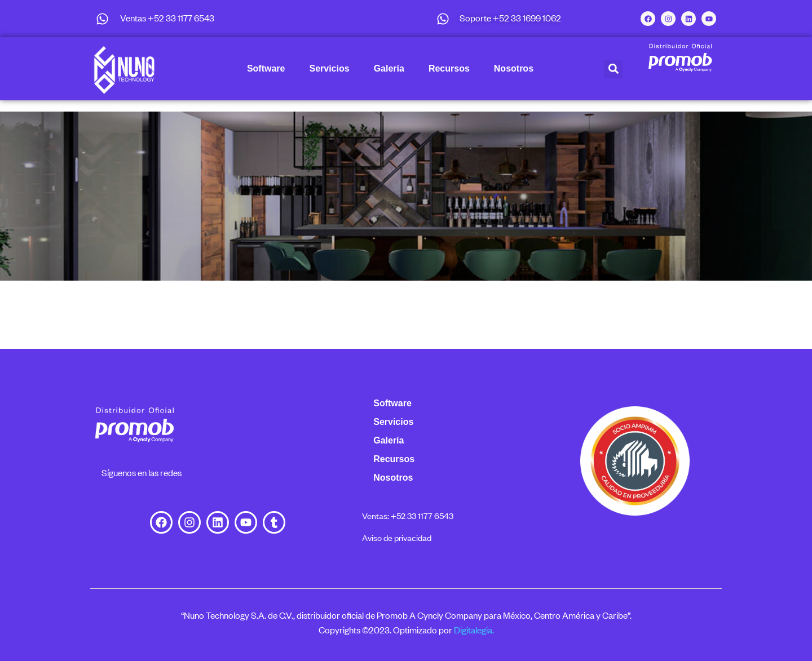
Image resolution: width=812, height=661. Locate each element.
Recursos (449, 68)
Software (266, 68)
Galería (389, 68)
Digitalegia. (474, 630)
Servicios (329, 68)
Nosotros (514, 68)
